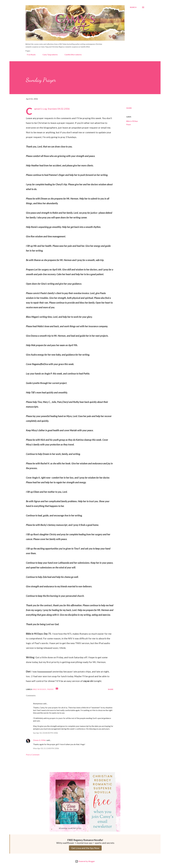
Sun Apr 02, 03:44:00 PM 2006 (45, 733)
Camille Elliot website (72, 55)
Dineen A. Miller (40, 740)
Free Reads (30, 55)
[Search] (133, 7)
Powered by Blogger (85, 861)
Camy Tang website (49, 55)
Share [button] (129, 108)
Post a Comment (33, 755)
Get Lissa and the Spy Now (85, 848)
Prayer (129, 124)
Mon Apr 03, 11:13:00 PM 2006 (46, 748)
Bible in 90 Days (132, 121)
